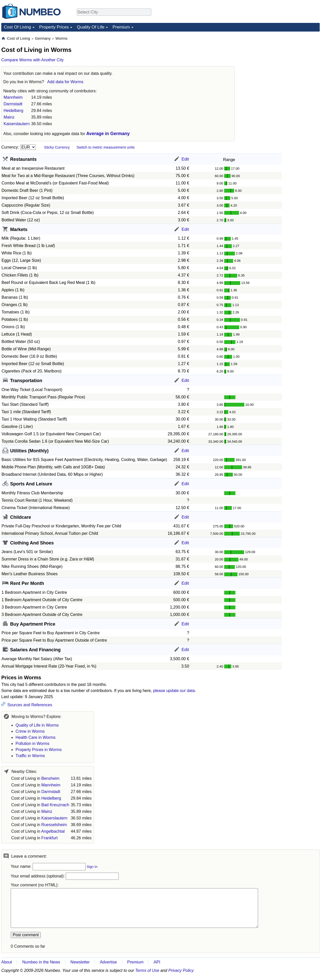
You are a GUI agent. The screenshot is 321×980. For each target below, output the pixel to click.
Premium (121, 27)
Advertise (108, 962)
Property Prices (54, 27)
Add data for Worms (65, 82)
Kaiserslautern (17, 124)
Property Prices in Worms (39, 750)
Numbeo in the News (41, 962)
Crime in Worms (30, 731)
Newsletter (80, 962)
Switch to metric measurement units (105, 147)
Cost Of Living (17, 27)
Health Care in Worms (36, 737)
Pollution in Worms (32, 744)
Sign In (92, 867)
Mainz (9, 117)
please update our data (174, 691)
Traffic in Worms (30, 756)
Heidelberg (13, 111)
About (7, 962)
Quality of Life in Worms (37, 725)
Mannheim (13, 97)
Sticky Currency (57, 147)
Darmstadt (13, 104)
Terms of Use (147, 970)
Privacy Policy (181, 970)
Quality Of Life (91, 27)
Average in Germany (108, 134)
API (157, 962)
